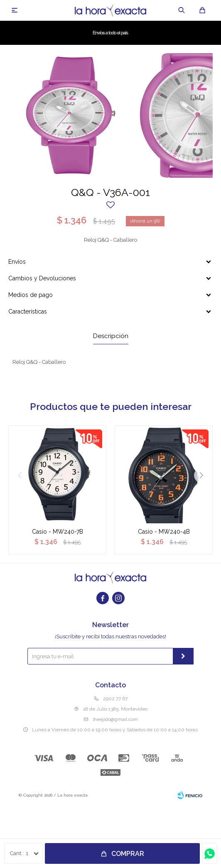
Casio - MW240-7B (58, 532)
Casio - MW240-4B (164, 532)
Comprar (128, 854)
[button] (201, 475)
